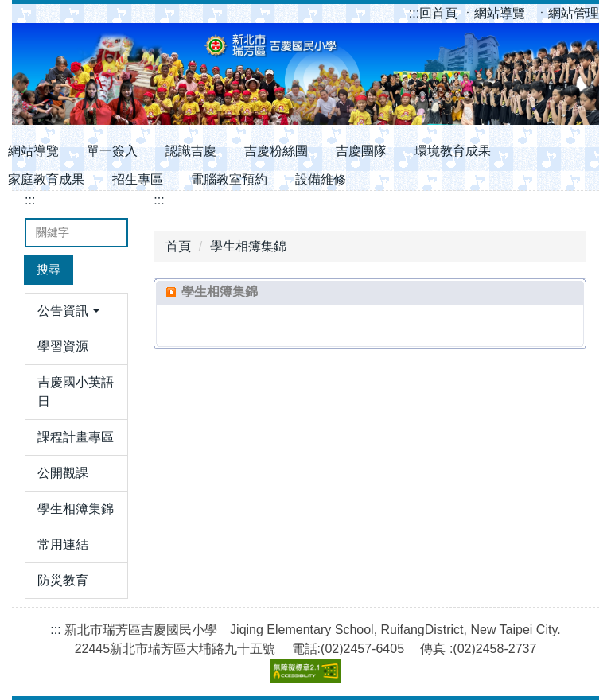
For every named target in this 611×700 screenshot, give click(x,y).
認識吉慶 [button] (191, 151)
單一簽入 (112, 151)
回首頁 (435, 13)
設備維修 (321, 179)
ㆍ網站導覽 (495, 13)
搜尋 (49, 269)
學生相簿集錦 (248, 246)
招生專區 (138, 179)
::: (414, 13)
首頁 (178, 246)
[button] (76, 311)
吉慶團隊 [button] (361, 151)
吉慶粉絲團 (276, 151)
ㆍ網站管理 (567, 13)
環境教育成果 (453, 151)
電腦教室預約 (229, 179)
